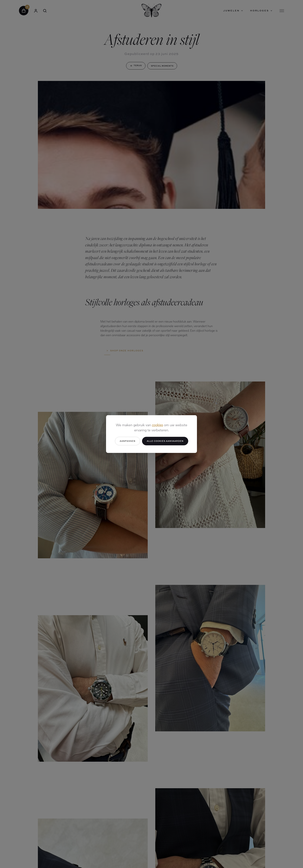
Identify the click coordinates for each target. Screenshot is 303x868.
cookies (157, 425)
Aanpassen (128, 441)
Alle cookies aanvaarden (165, 441)
